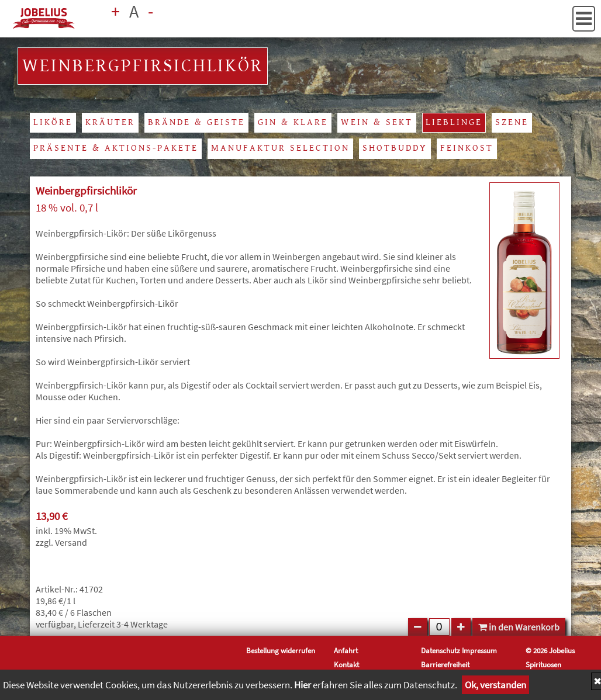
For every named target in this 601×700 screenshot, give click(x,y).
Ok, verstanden (495, 685)
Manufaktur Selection (280, 148)
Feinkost (467, 148)
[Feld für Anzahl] (439, 627)
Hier (303, 685)
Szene (512, 122)
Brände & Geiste (196, 122)
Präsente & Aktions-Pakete (116, 148)
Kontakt (346, 664)
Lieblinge (454, 122)
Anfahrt (346, 650)
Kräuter (110, 122)
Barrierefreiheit (445, 664)
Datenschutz (441, 650)
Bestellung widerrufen (281, 650)
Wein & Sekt (377, 122)
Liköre (53, 122)
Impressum (479, 650)
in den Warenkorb (519, 627)
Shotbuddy (395, 148)
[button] (584, 19)
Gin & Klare (293, 122)
